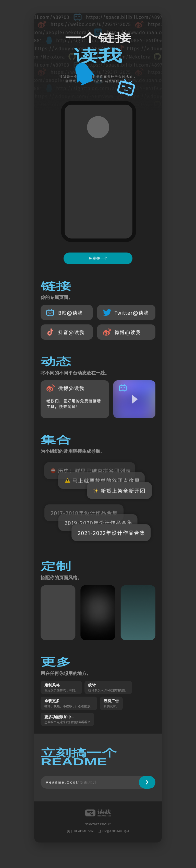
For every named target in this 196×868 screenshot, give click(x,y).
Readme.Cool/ (63, 782)
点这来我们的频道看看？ (73, 722)
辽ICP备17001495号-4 (114, 831)
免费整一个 (98, 258)
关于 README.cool (80, 831)
